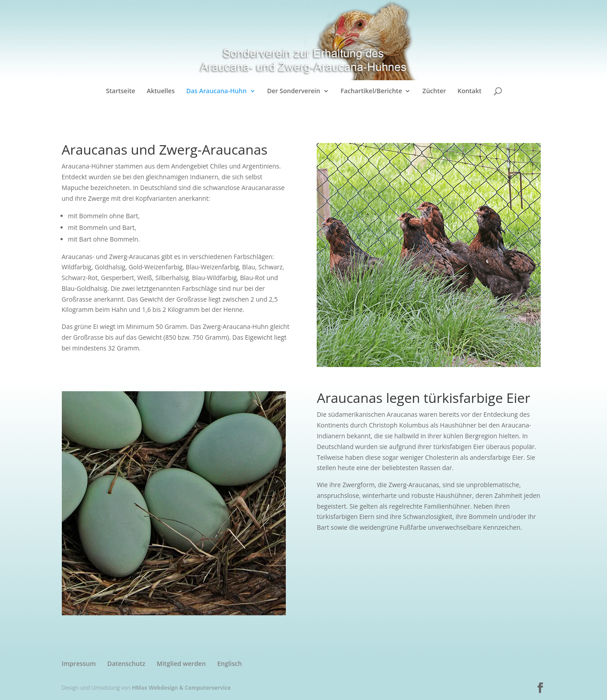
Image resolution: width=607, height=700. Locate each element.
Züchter (434, 91)
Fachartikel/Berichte (371, 91)
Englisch (230, 663)
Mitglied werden (181, 663)
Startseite (121, 91)
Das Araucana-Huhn (217, 91)
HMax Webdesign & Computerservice (181, 688)
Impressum (79, 663)
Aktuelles (161, 91)
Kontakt (469, 91)
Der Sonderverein (293, 91)
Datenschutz (126, 663)
